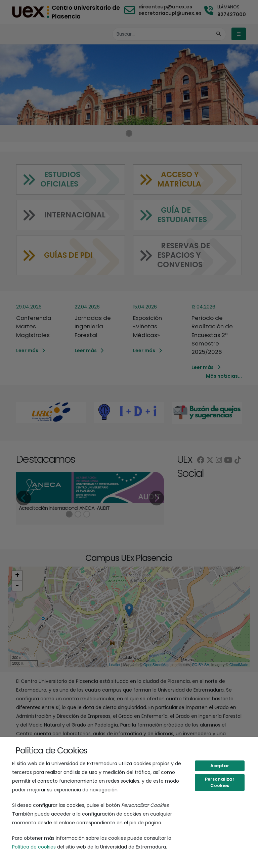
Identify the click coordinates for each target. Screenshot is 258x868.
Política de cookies (34, 847)
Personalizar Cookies (220, 782)
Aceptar (220, 766)
